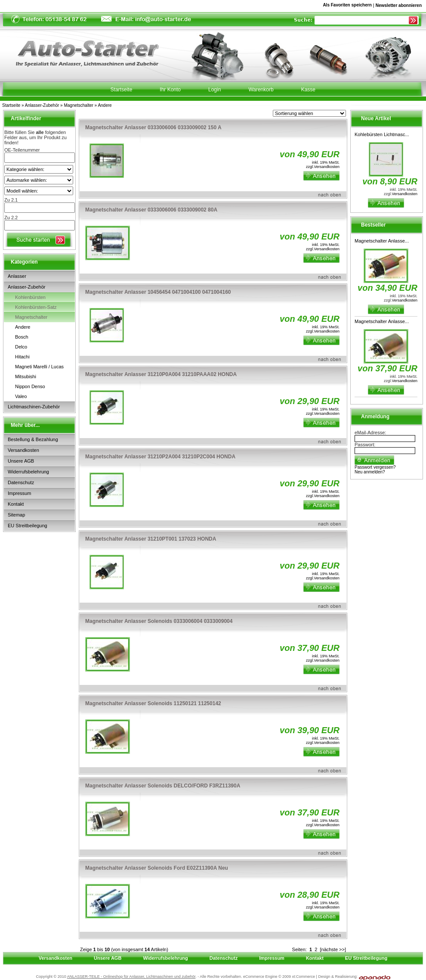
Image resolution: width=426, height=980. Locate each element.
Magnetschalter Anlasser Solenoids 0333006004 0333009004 (159, 621)
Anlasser (17, 276)
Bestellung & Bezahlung (33, 439)
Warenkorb (261, 90)
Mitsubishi (26, 376)
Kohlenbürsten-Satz (36, 307)
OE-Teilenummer (22, 150)
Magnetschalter (78, 105)
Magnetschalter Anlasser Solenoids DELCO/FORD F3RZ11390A (163, 786)
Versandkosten (23, 450)
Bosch (22, 337)
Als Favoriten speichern (347, 6)
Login (215, 90)
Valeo (21, 396)
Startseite (11, 105)
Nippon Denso (30, 386)
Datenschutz (21, 482)
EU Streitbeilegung (28, 526)
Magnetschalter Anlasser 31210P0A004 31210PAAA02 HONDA (161, 374)
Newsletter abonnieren (399, 5)
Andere (105, 105)
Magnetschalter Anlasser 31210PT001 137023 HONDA (151, 539)
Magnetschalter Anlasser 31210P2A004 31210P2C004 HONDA (160, 457)
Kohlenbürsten (30, 297)
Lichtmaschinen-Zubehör (34, 407)
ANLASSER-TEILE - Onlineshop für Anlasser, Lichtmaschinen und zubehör (131, 977)
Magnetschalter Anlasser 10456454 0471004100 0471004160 (158, 292)
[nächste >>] (333, 949)
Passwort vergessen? (375, 467)
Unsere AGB (21, 461)
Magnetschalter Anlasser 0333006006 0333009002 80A (151, 210)
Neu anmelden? (370, 472)
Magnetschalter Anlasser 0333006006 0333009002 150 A (153, 128)
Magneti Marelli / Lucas (39, 367)
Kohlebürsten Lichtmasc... (382, 134)
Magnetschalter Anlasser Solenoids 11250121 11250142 (153, 703)
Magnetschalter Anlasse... (382, 241)
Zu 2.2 (11, 218)
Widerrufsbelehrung (28, 472)
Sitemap (16, 515)
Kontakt (16, 504)
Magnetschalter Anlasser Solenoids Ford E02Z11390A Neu (157, 868)
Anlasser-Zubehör (42, 105)
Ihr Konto (170, 90)
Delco (21, 347)
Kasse (308, 90)
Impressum (19, 493)
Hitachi (22, 357)
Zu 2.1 (11, 200)
